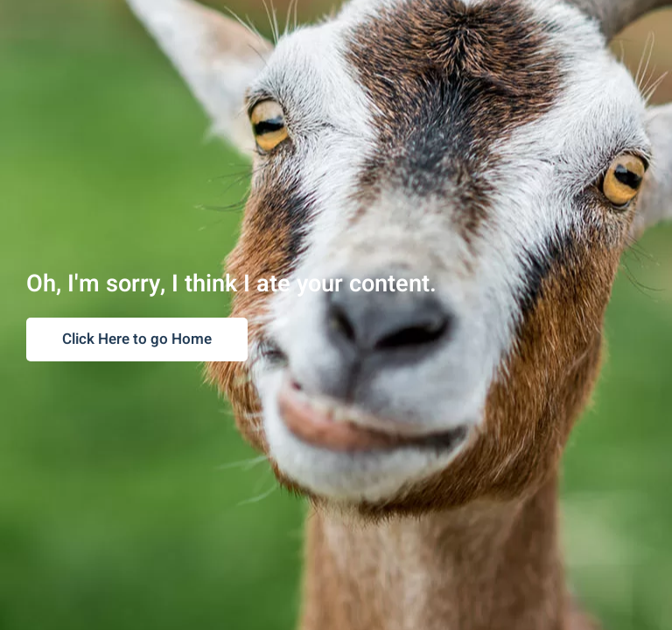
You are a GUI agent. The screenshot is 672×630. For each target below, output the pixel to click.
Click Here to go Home (137, 339)
